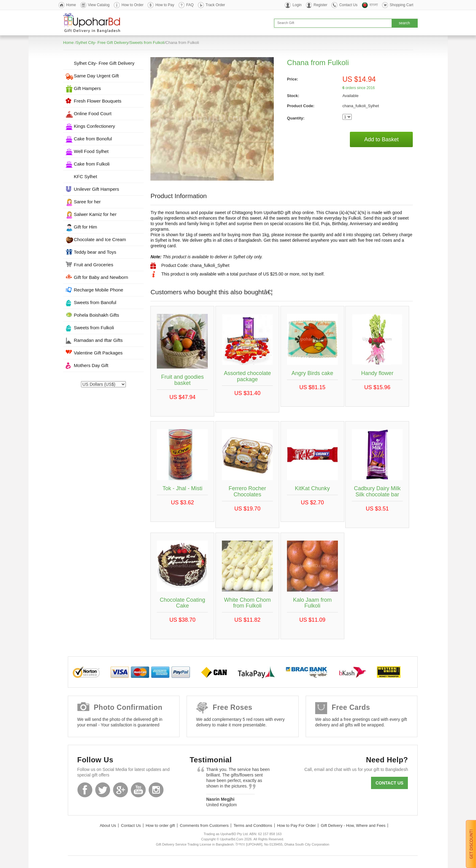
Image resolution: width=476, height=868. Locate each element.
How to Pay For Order (296, 825)
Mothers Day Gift (91, 365)
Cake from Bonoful (93, 139)
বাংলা (374, 5)
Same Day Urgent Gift (97, 76)
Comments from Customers (204, 825)
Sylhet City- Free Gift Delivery (102, 43)
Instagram (156, 790)
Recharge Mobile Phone (99, 290)
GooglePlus (120, 790)
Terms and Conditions (253, 825)
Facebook (85, 790)
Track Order (215, 5)
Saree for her (87, 202)
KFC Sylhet (86, 176)
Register (321, 5)
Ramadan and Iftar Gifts (98, 340)
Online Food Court (93, 113)
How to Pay (165, 5)
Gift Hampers (87, 88)
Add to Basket (381, 139)
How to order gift (160, 825)
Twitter (103, 790)
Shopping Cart (402, 5)
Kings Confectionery (95, 126)
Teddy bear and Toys (95, 252)
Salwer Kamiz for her (95, 214)
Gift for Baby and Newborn (101, 277)
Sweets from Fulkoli (147, 43)
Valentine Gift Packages (98, 353)
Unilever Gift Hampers (97, 189)
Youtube (138, 790)
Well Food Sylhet (91, 151)
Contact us (390, 783)
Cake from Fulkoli (92, 164)
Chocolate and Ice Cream (100, 239)
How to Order (132, 5)
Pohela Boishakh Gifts (97, 315)
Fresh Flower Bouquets (98, 101)
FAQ (190, 5)
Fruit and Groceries (94, 265)
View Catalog (99, 5)
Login (297, 5)
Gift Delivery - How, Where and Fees (353, 825)
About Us (108, 825)
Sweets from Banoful (95, 302)
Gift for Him (86, 227)
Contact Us (348, 5)
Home (71, 5)
